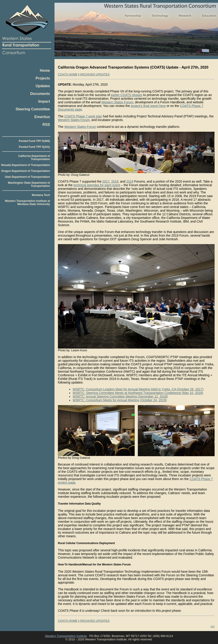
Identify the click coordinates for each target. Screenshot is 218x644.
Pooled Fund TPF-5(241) (34, 147)
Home (45, 71)
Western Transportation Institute (66, 636)
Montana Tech (41, 195)
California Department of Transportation (34, 158)
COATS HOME (68, 74)
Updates (43, 86)
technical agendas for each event (97, 185)
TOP (213, 627)
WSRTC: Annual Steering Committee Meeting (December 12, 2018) (120, 396)
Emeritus (42, 117)
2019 (130, 181)
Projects (43, 78)
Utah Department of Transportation (27, 177)
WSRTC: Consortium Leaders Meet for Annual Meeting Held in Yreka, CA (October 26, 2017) (138, 389)
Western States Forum (117, 102)
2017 (106, 181)
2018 (115, 181)
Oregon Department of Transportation (26, 171)
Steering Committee (33, 109)
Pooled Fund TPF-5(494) (34, 141)
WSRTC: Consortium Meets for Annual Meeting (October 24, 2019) (120, 400)
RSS (46, 125)
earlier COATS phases (127, 95)
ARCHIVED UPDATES (95, 74)
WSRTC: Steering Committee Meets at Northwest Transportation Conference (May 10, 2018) (138, 393)
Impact (44, 101)
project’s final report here (148, 106)
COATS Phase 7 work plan (83, 116)
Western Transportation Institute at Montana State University (27, 203)
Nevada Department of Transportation (26, 165)
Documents (40, 94)
